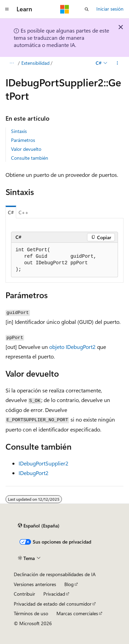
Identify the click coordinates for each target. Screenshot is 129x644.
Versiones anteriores (35, 584)
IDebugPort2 (34, 473)
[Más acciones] (117, 63)
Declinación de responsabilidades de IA (55, 574)
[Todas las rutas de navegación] (12, 63)
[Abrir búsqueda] (87, 9)
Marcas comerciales (77, 613)
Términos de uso (31, 613)
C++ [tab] (24, 212)
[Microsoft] (65, 9)
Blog (69, 584)
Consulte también (30, 158)
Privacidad (54, 594)
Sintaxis (19, 131)
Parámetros (23, 140)
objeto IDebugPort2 (72, 347)
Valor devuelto (26, 149)
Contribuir (24, 594)
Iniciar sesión (110, 9)
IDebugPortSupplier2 (44, 463)
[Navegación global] (7, 9)
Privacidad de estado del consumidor (53, 604)
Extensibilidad (35, 63)
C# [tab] (11, 212)
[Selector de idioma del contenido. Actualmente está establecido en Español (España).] (39, 526)
